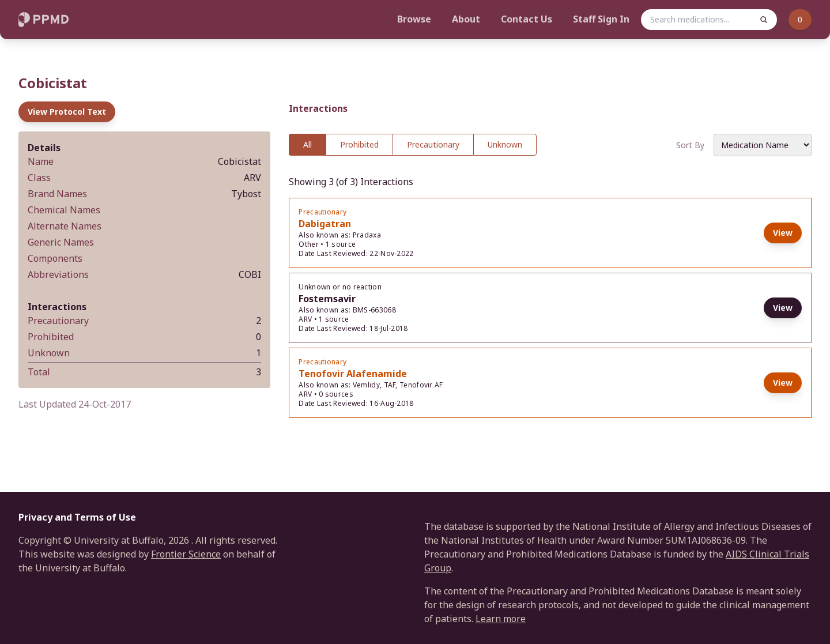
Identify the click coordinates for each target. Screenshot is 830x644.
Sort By (690, 145)
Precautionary (433, 144)
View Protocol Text (67, 112)
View (783, 233)
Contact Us (527, 19)
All (308, 144)
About (466, 19)
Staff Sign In (601, 19)
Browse (414, 19)
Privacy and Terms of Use (77, 517)
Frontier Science (186, 554)
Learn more (501, 619)
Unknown (505, 144)
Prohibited (359, 144)
